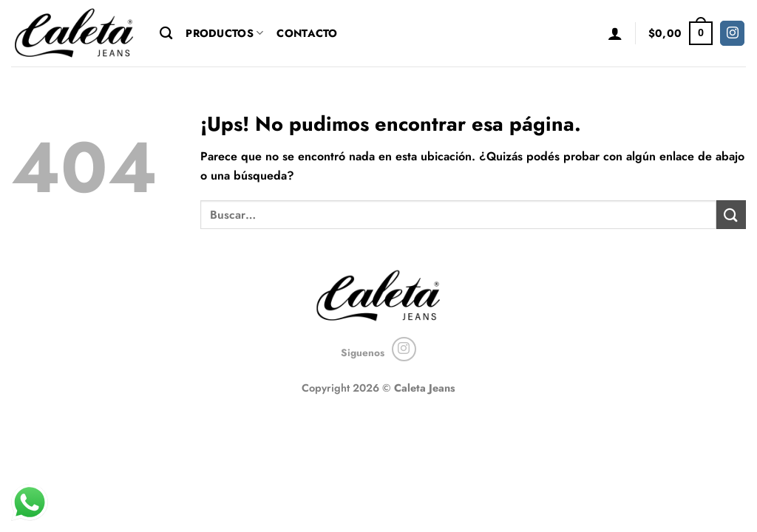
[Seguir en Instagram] (732, 33)
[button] (615, 33)
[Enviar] (731, 215)
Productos (224, 33)
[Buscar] (166, 34)
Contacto (307, 33)
